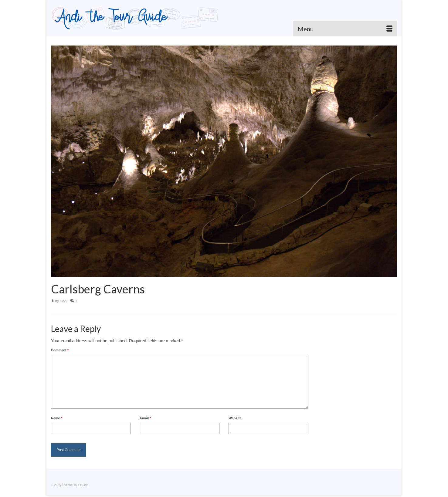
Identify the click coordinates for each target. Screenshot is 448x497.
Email (146, 418)
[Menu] (345, 29)
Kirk (63, 301)
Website (235, 418)
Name (57, 418)
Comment (60, 350)
